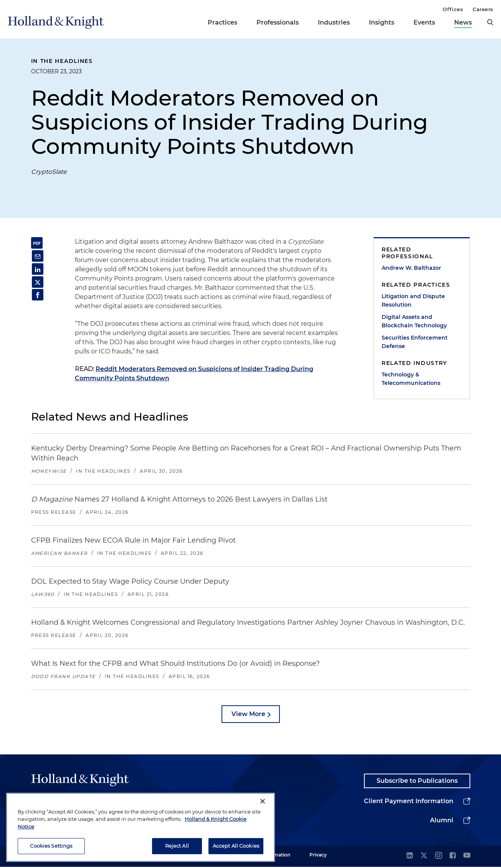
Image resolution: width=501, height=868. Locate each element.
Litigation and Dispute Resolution (413, 300)
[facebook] (453, 857)
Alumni (442, 821)
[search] (490, 22)
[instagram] (438, 857)
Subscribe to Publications (417, 781)
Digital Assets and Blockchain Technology (414, 321)
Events (424, 22)
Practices (222, 22)
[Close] (263, 803)
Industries (334, 22)
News (463, 22)
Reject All (177, 847)
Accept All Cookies (236, 847)
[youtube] (467, 857)
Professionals (278, 22)
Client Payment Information (409, 802)
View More (248, 714)
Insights (382, 22)
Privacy (318, 856)
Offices (453, 9)
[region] (141, 829)
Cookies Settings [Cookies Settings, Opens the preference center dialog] (51, 847)
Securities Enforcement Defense (415, 342)
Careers (483, 9)
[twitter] (424, 857)
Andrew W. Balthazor (411, 268)
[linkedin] (410, 857)
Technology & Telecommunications (411, 379)
